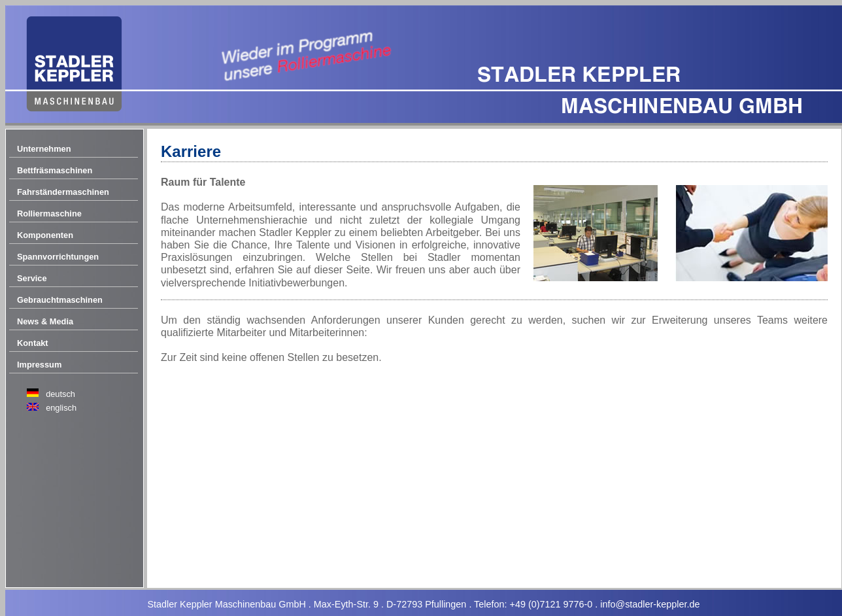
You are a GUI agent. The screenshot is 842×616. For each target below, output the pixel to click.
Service (32, 278)
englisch (61, 408)
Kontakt (33, 343)
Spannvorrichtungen (58, 257)
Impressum (39, 365)
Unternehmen (44, 149)
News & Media (45, 321)
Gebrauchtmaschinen (60, 300)
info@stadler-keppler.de (650, 604)
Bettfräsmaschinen (55, 170)
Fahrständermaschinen (63, 192)
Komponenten (45, 235)
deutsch (60, 394)
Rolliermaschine (49, 214)
